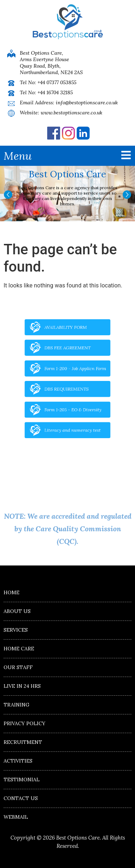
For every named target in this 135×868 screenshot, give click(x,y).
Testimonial (22, 780)
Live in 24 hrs (22, 686)
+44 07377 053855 (57, 82)
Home (12, 592)
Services (16, 630)
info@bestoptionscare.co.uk (87, 103)
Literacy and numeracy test (72, 421)
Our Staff (18, 667)
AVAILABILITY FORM (66, 336)
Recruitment (23, 742)
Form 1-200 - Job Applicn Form (74, 370)
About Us (17, 611)
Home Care (19, 649)
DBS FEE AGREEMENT (67, 353)
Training (17, 705)
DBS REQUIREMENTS (67, 387)
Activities (18, 761)
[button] (8, 195)
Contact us (21, 798)
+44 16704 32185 (55, 92)
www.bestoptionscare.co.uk (71, 113)
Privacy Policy (24, 723)
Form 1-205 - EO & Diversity (72, 405)
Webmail (16, 817)
